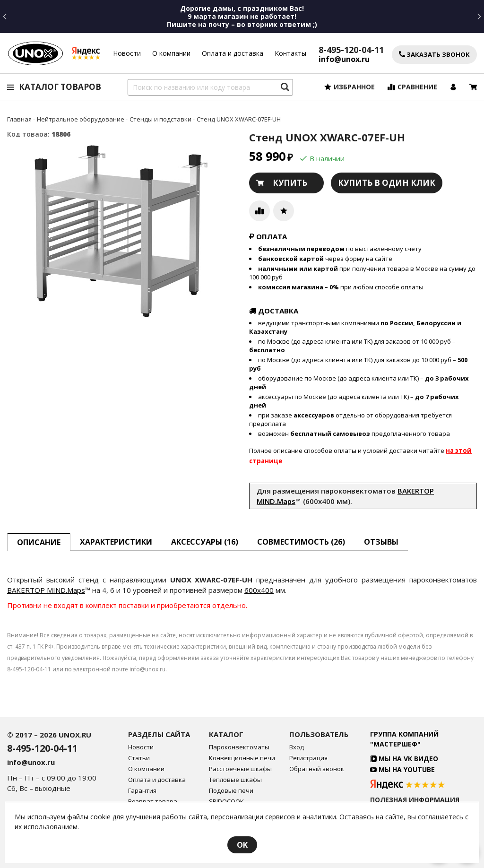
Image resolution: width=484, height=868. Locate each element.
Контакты (290, 53)
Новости (127, 53)
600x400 (259, 590)
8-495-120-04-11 (351, 50)
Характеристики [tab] (116, 542)
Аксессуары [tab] (205, 542)
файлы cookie (89, 817)
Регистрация (308, 758)
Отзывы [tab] (381, 542)
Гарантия (142, 791)
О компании (171, 53)
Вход (297, 747)
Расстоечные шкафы (240, 769)
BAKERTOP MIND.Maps (46, 590)
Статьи (139, 758)
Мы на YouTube (402, 769)
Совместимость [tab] (301, 542)
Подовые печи (231, 791)
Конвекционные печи (242, 758)
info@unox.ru (344, 59)
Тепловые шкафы (235, 780)
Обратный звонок (317, 769)
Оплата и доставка (233, 53)
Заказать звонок (434, 55)
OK (242, 845)
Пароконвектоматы (239, 747)
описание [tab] (39, 542)
